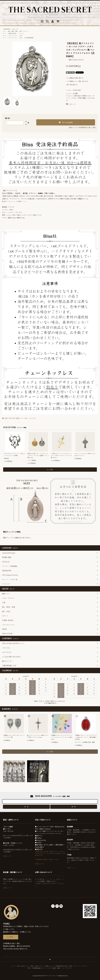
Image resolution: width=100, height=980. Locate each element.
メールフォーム (49, 879)
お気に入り (71, 104)
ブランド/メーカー (13, 35)
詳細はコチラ (8, 856)
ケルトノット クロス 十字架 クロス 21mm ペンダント (85, 454)
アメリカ (21, 33)
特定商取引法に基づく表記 (87, 127)
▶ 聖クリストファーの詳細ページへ (15, 201)
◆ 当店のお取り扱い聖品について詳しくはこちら (19, 418)
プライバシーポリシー (81, 966)
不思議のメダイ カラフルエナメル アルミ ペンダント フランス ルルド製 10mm (62, 737)
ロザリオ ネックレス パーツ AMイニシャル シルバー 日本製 (15, 454)
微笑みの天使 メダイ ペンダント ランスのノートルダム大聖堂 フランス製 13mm (38, 455)
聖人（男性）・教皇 (13, 31)
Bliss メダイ (16, 29)
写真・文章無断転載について (37, 968)
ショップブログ (66, 968)
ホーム (4, 31)
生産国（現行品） (13, 33)
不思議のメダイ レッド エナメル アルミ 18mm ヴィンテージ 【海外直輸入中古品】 (86, 737)
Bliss (21, 35)
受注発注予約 (7, 29)
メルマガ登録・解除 (54, 968)
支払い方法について (23, 966)
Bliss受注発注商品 (29, 38)
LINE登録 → (11, 937)
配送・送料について (37, 966)
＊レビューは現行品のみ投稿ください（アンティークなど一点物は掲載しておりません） (80, 97)
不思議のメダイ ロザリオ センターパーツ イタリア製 (14, 736)
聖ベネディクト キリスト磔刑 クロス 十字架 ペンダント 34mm (38, 736)
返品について (73, 127)
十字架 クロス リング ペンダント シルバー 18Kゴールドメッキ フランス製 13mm (62, 455)
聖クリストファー (24, 31)
